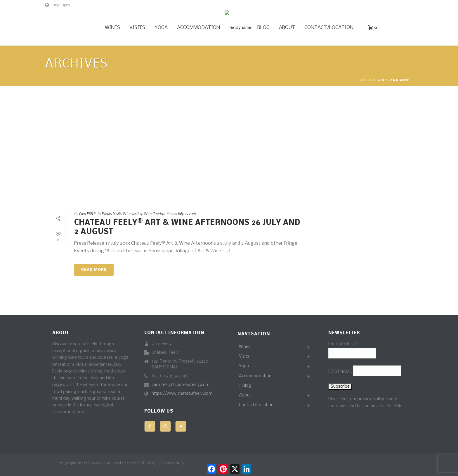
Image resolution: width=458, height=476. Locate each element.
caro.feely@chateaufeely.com (181, 385)
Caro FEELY (87, 213)
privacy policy (371, 399)
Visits (137, 28)
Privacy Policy (171, 463)
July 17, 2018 (187, 213)
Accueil (368, 80)
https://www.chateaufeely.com (182, 394)
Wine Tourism (155, 213)
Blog (263, 28)
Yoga (161, 28)
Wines (112, 28)
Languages (58, 5)
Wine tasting (133, 213)
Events (107, 213)
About (287, 28)
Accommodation (198, 28)
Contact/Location (329, 28)
